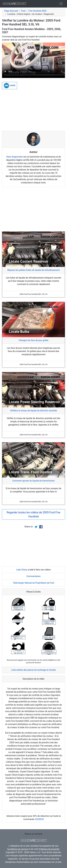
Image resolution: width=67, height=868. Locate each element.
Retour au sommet (33, 834)
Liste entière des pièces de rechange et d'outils (34, 670)
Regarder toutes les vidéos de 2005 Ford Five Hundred (33, 514)
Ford (23, 11)
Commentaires (34, 576)
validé (10, 86)
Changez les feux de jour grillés (34, 340)
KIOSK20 (39, 819)
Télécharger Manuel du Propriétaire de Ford (34, 583)
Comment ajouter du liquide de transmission (34, 481)
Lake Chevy (22, 570)
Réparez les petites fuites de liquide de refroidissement (33, 270)
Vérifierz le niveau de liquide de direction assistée (34, 411)
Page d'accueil (11, 11)
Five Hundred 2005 (37, 11)
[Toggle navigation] (61, 4)
